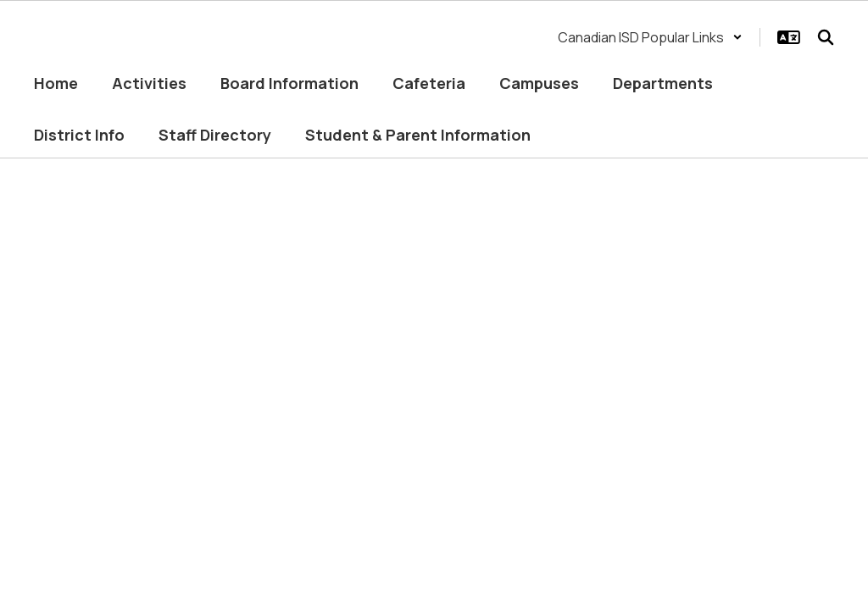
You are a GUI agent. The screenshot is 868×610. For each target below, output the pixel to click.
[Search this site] (826, 37)
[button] (650, 37)
